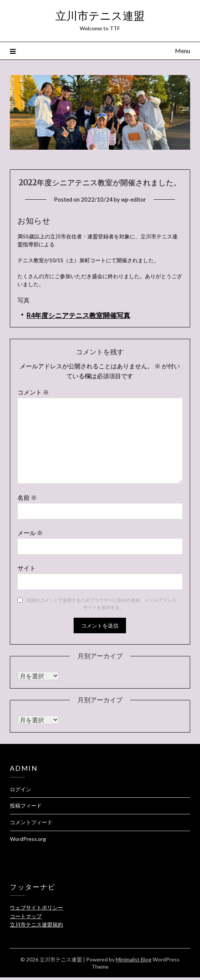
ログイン (20, 789)
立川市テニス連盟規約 (36, 924)
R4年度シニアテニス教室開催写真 (78, 315)
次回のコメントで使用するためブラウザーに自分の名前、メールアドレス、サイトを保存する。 (104, 604)
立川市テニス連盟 (100, 16)
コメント (33, 392)
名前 (27, 497)
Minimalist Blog (134, 959)
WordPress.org (28, 839)
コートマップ (26, 916)
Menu (183, 51)
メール (30, 533)
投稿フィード (26, 805)
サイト (27, 568)
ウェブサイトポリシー (36, 907)
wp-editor (134, 199)
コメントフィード (31, 822)
